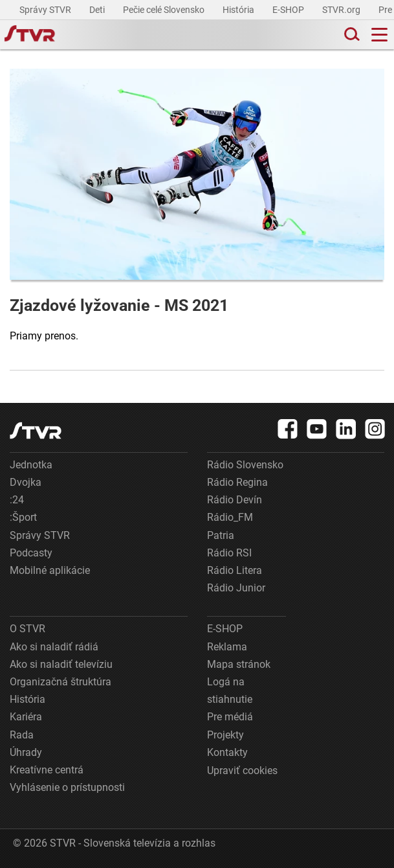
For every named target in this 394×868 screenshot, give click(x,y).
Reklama (227, 647)
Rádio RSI (229, 553)
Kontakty (227, 752)
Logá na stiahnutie (230, 691)
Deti (98, 10)
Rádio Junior (236, 588)
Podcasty (31, 553)
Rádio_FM (230, 517)
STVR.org (342, 10)
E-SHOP (289, 10)
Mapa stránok (239, 664)
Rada (22, 735)
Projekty (225, 735)
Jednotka (31, 465)
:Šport (23, 517)
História (239, 10)
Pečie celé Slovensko (165, 10)
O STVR (27, 629)
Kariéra (26, 717)
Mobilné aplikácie (50, 570)
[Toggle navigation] (379, 35)
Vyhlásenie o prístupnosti (67, 787)
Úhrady (26, 752)
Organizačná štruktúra (60, 682)
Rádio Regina (237, 482)
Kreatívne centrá (47, 770)
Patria (221, 535)
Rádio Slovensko (245, 465)
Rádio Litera (235, 570)
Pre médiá (230, 717)
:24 (17, 500)
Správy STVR (46, 10)
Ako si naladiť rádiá (54, 647)
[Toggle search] (351, 35)
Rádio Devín (235, 500)
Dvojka (26, 482)
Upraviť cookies (242, 771)
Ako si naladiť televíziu (61, 664)
